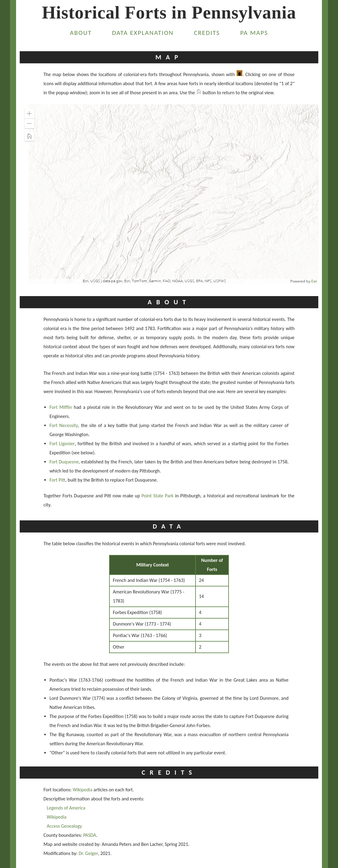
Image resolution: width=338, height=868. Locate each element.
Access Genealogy (64, 826)
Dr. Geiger (88, 853)
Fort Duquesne (64, 462)
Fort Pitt (57, 480)
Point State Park (157, 496)
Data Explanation (143, 33)
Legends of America (66, 808)
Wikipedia (83, 790)
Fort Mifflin (61, 407)
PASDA (90, 835)
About (81, 33)
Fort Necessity (64, 425)
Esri (314, 281)
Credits (207, 33)
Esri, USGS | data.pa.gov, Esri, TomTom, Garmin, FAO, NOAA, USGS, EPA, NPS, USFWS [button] (154, 281)
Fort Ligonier (62, 444)
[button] (29, 114)
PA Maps (254, 33)
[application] (169, 194)
